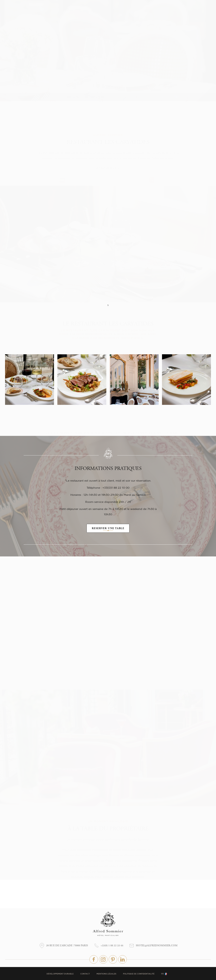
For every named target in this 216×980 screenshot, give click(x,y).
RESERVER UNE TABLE (108, 528)
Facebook (94, 959)
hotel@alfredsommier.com (157, 946)
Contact (85, 974)
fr (162, 974)
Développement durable (60, 974)
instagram (103, 959)
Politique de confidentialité (139, 974)
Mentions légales (106, 974)
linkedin (123, 959)
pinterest (113, 959)
